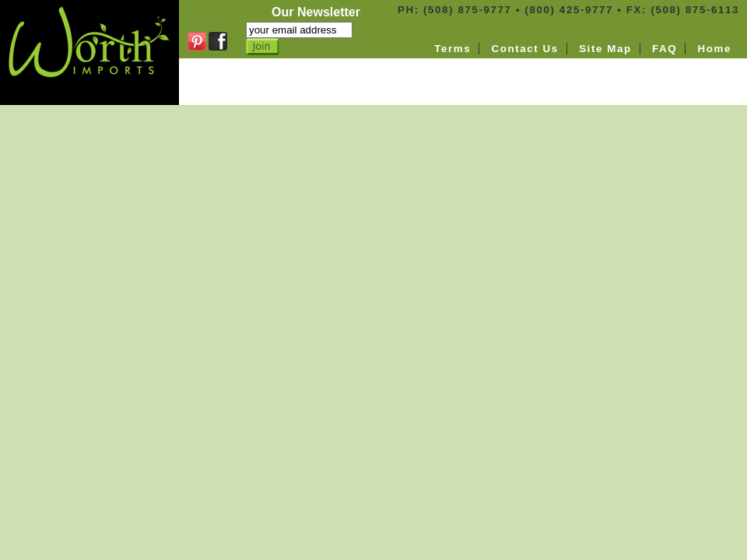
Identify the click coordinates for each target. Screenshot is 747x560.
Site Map (605, 49)
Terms (452, 49)
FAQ (665, 49)
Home (715, 49)
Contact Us (524, 49)
